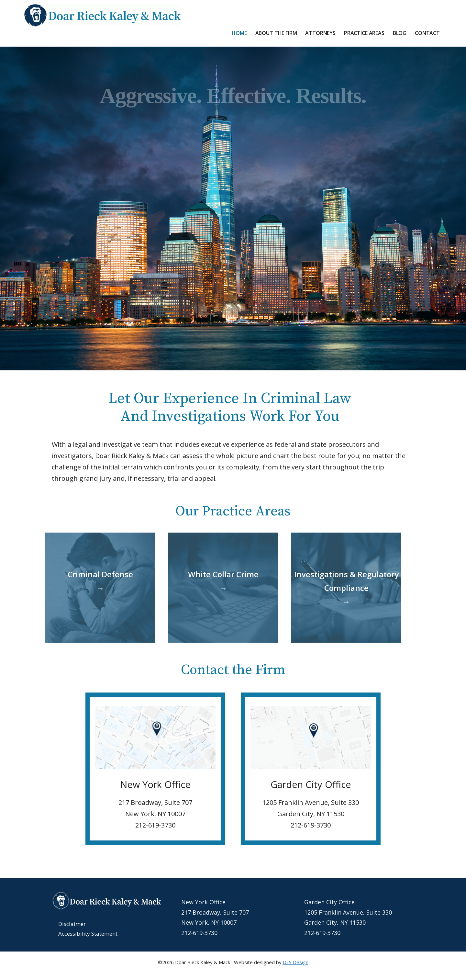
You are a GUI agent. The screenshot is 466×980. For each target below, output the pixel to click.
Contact (427, 33)
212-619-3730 (199, 933)
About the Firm (276, 33)
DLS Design (296, 962)
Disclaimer (72, 924)
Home (239, 33)
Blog (400, 33)
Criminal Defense (100, 581)
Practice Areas (364, 33)
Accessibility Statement (88, 934)
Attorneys (320, 33)
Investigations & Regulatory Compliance (346, 588)
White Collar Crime (223, 581)
